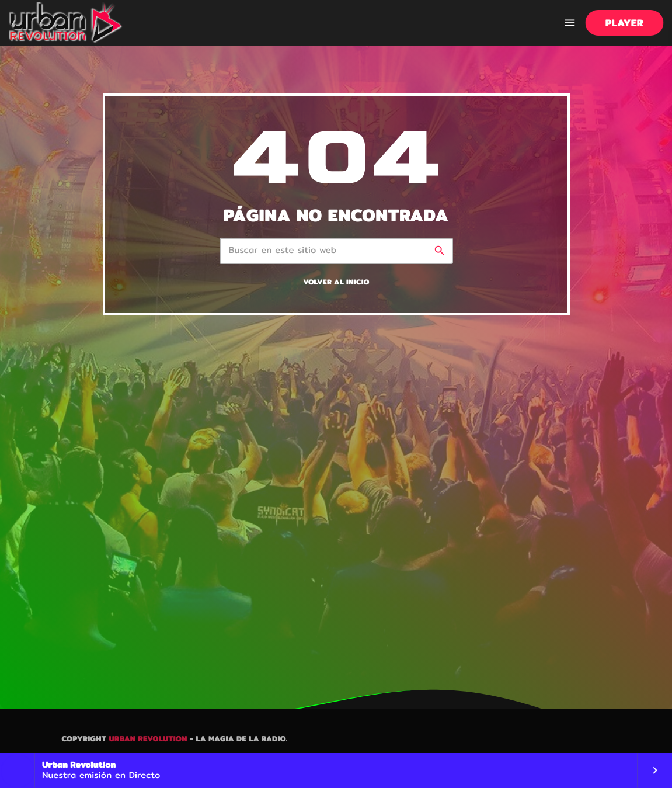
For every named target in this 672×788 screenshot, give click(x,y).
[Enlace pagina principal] (66, 23)
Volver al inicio (336, 282)
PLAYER (624, 23)
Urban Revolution (148, 739)
